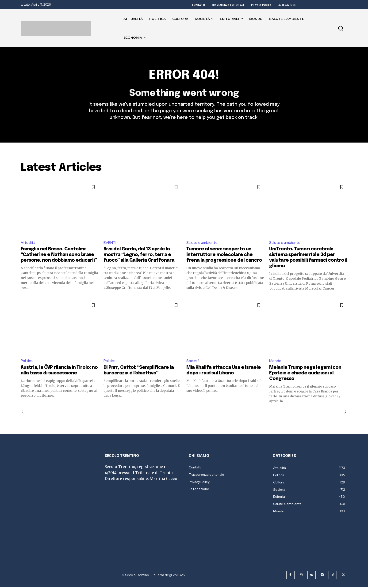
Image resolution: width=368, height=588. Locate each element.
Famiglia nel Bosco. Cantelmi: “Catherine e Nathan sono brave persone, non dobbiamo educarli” (59, 256)
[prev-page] (24, 413)
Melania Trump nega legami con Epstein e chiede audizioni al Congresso (305, 374)
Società (193, 362)
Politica (27, 362)
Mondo (275, 362)
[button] (341, 28)
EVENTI (110, 243)
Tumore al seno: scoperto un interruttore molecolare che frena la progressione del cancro (224, 256)
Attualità (29, 243)
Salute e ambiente (202, 243)
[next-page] (344, 413)
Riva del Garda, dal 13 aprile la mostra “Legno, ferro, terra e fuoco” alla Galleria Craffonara (139, 256)
